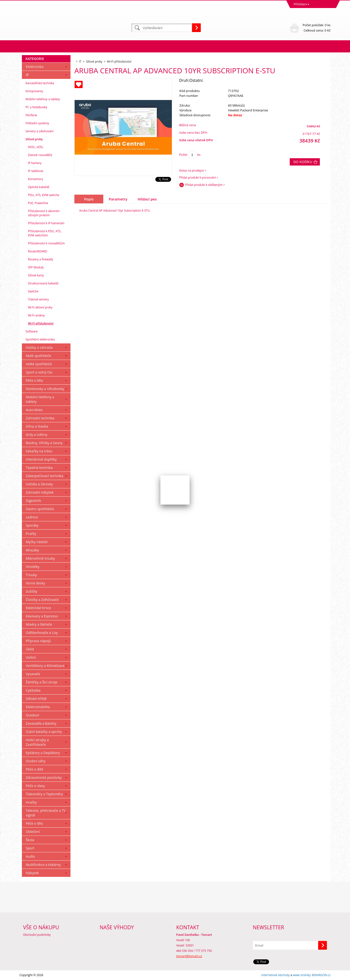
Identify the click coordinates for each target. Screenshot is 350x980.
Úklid (30, 649)
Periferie (31, 115)
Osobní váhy (36, 761)
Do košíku (303, 162)
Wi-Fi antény (36, 315)
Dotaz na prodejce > (193, 170)
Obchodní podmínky (37, 935)
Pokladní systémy (37, 123)
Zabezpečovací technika (44, 476)
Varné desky (35, 583)
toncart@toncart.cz (189, 956)
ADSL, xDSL (36, 147)
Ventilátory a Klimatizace (45, 666)
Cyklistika (33, 690)
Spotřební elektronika (40, 339)
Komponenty (34, 91)
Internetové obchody (275, 975)
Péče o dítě (35, 769)
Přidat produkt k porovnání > (199, 178)
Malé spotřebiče (38, 356)
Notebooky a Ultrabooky (45, 389)
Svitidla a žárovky (39, 484)
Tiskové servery (38, 299)
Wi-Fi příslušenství (41, 323)
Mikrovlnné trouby (40, 558)
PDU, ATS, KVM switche (44, 195)
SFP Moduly (36, 267)
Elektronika (35, 67)
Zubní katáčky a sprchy (44, 732)
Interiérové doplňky (41, 459)
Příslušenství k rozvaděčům (46, 243)
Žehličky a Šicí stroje (42, 682)
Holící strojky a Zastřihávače (37, 742)
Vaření (31, 657)
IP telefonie (36, 171)
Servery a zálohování (39, 131)
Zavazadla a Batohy (41, 723)
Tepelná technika (39, 468)
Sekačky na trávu (39, 451)
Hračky (31, 802)
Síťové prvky (34, 139)
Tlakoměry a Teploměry (44, 794)
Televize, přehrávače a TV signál (46, 813)
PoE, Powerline (38, 203)
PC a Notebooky (36, 107)
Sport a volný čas (39, 372)
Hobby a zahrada (39, 347)
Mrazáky (32, 550)
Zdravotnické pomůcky (44, 777)
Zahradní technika (40, 418)
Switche (33, 291)
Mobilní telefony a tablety (43, 99)
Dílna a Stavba (37, 426)
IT (27, 75)
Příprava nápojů (38, 641)
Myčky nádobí (37, 542)
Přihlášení (300, 4)
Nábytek (32, 873)
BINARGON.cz (321, 975)
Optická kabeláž (39, 187)
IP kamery (35, 163)
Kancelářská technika (40, 83)
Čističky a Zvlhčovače (42, 600)
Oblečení (33, 832)
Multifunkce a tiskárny (43, 865)
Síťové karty (36, 275)
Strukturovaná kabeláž (43, 283)
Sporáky (32, 525)
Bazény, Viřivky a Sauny (44, 443)
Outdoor (33, 715)
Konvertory (35, 179)
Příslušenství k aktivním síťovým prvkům (44, 213)
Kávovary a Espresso (42, 616)
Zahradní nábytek (40, 492)
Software (32, 331)
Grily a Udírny (37, 435)
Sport (30, 848)
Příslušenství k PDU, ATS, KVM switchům (45, 233)
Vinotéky (33, 567)
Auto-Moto (34, 410)
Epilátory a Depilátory (43, 753)
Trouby (31, 575)
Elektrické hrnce (38, 608)
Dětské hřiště (36, 699)
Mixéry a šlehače (39, 624)
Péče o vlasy (35, 786)
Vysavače (33, 674)
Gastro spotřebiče (40, 509)
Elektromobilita (38, 707)
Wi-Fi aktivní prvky (40, 307)
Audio (30, 856)
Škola (30, 840)
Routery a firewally (41, 259)
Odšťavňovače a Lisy (42, 633)
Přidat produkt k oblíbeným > (205, 185)
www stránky (302, 975)
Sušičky (32, 591)
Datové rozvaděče (40, 155)
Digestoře (33, 501)
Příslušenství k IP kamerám (46, 223)
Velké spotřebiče (39, 364)
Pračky (31, 534)
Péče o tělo (34, 380)
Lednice (32, 517)
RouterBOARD (38, 251)
